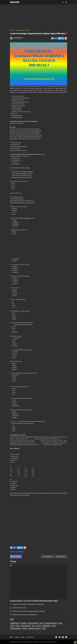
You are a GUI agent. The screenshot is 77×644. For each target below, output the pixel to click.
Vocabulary (24, 623)
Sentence (38, 626)
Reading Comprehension (35, 629)
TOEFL (17, 626)
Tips (33, 626)
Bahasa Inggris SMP (17, 552)
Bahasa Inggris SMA (26, 626)
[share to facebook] (54, 38)
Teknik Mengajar (47, 626)
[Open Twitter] (60, 637)
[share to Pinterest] (66, 38)
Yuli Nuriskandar (18, 38)
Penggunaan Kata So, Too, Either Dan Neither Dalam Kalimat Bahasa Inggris (34, 601)
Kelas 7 (23, 552)
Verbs (54, 626)
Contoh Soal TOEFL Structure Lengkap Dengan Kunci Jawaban (28, 611)
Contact (17, 637)
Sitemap (22, 637)
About (11, 637)
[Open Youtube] (66, 637)
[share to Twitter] (61, 38)
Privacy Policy (30, 637)
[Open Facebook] (56, 637)
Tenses (60, 623)
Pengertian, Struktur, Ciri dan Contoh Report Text (25, 615)
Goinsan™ (40, 642)
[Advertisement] (38, 17)
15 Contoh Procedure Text (19, 608)
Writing (12, 626)
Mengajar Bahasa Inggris (51, 623)
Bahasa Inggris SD (15, 623)
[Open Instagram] (63, 637)
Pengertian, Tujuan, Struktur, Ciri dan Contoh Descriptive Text (28, 604)
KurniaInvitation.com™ (52, 642)
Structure (25, 629)
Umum (41, 623)
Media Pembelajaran (16, 629)
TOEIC (44, 629)
